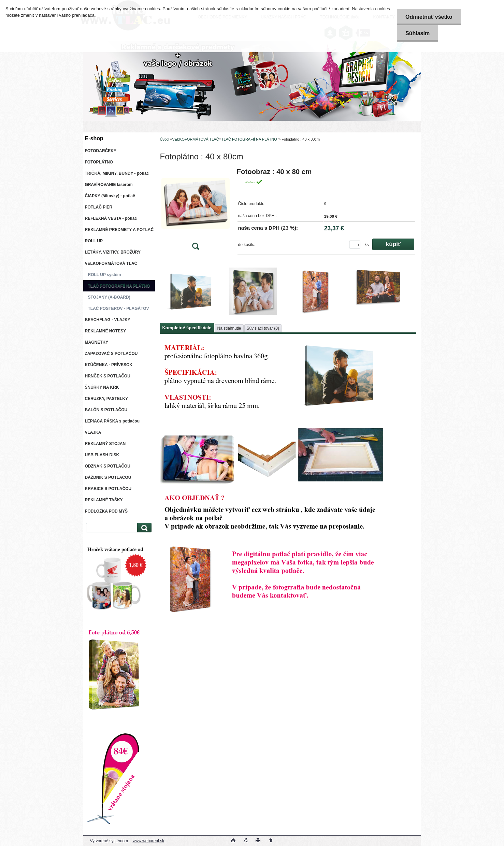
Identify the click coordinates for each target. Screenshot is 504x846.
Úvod (164, 139)
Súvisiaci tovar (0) (263, 328)
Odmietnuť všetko (429, 17)
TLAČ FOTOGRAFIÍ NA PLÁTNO (249, 139)
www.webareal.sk (148, 841)
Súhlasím (417, 33)
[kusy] (355, 245)
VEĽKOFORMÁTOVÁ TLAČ (195, 139)
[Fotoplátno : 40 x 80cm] (196, 211)
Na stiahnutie (229, 328)
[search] (143, 528)
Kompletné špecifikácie (187, 328)
